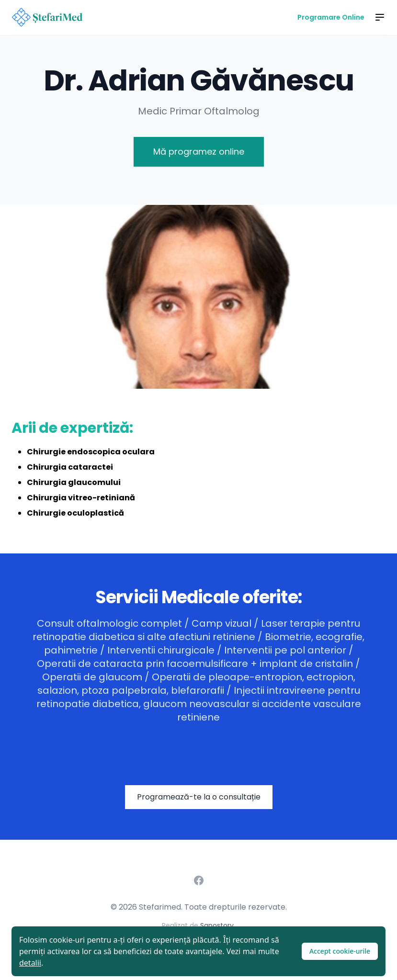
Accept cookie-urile (340, 951)
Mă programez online (199, 152)
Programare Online (331, 17)
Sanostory (217, 925)
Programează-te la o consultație (199, 797)
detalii (30, 963)
